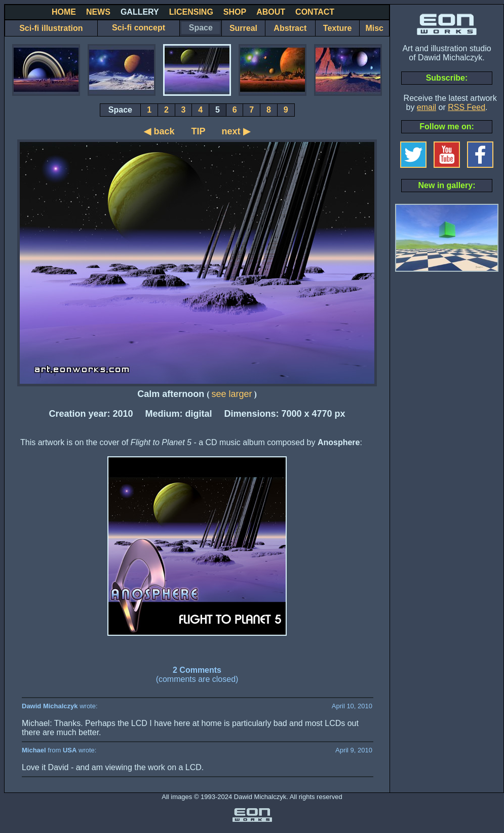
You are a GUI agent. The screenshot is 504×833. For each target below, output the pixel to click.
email (427, 107)
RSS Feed (467, 107)
